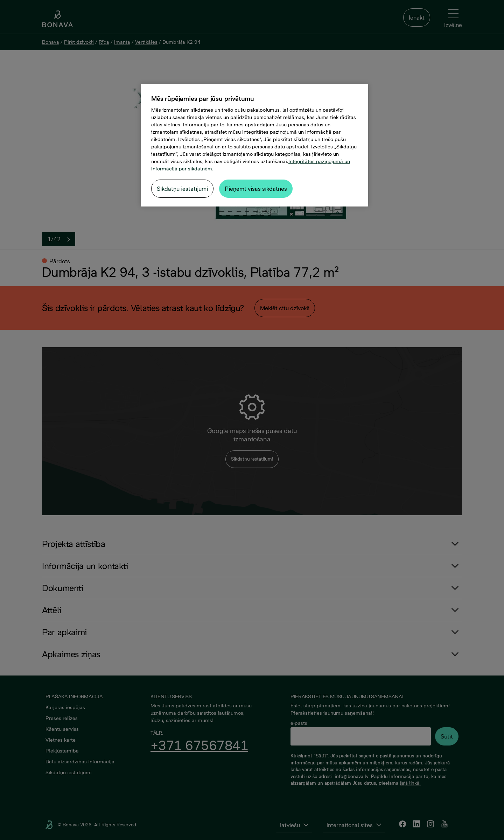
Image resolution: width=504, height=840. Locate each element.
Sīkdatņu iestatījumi (182, 189)
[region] (254, 145)
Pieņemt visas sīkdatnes (256, 189)
